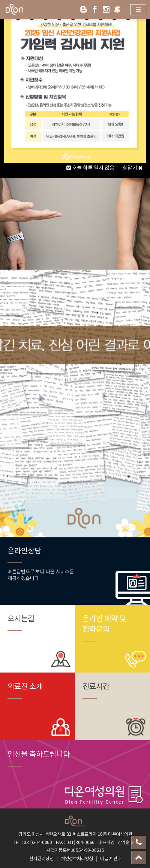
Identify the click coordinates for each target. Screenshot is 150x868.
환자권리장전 (41, 859)
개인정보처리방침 (77, 859)
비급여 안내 (111, 859)
